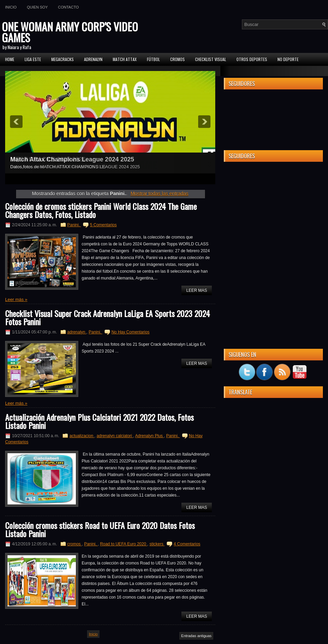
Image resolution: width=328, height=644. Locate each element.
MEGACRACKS (63, 59)
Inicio (11, 7)
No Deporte (288, 59)
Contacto (69, 7)
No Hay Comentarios (130, 332)
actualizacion (82, 436)
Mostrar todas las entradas (159, 194)
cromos (75, 544)
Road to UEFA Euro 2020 (124, 544)
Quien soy (37, 7)
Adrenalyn (93, 59)
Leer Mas (197, 290)
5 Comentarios (103, 225)
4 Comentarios (187, 544)
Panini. (74, 225)
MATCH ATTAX (125, 59)
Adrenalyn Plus (150, 436)
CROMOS (177, 59)
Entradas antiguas (196, 636)
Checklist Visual (211, 59)
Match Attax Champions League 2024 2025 (72, 159)
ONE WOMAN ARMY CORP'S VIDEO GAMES (70, 32)
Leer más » (16, 299)
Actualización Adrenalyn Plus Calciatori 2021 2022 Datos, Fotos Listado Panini (99, 421)
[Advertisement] (273, 210)
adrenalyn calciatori (115, 436)
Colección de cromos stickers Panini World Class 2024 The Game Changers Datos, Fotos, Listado (101, 210)
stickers (157, 544)
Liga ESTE (33, 59)
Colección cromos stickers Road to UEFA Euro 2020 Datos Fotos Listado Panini (100, 529)
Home (10, 59)
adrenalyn (77, 332)
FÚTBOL (153, 59)
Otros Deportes (252, 59)
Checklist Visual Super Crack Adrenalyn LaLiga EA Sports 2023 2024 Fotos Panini (107, 317)
